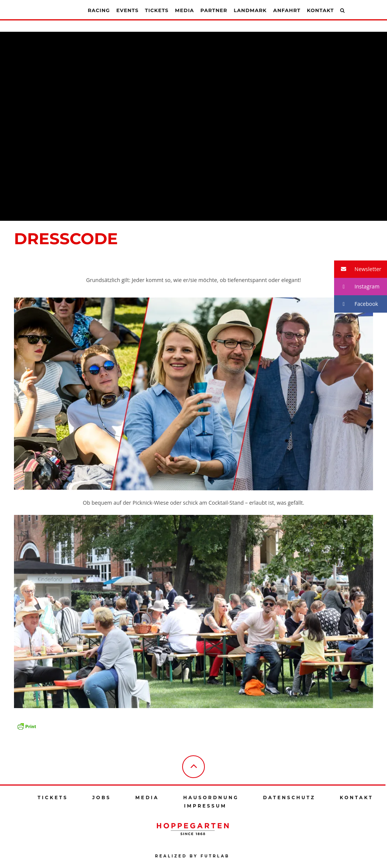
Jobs (101, 797)
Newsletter (358, 269)
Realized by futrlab (192, 856)
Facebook (356, 304)
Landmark (250, 10)
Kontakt (320, 10)
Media (184, 10)
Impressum (205, 806)
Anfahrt (287, 10)
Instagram (357, 287)
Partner (214, 10)
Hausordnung (211, 797)
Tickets (157, 10)
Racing (99, 10)
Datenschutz (289, 797)
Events (128, 10)
